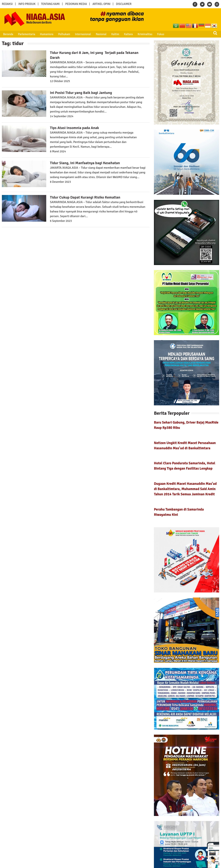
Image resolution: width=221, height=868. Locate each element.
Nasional (100, 34)
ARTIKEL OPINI (101, 4)
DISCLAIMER (124, 4)
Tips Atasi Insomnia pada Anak (75, 128)
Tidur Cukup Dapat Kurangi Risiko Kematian (85, 197)
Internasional (82, 34)
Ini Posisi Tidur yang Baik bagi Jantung (81, 93)
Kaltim (114, 34)
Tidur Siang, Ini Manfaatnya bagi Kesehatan (85, 163)
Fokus (159, 34)
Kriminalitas (144, 34)
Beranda (8, 34)
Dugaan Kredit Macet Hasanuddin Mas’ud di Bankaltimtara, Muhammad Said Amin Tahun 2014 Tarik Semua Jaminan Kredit (185, 489)
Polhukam (64, 34)
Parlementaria (26, 34)
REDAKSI (7, 4)
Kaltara (127, 34)
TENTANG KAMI (50, 4)
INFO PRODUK (27, 4)
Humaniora (46, 34)
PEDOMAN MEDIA (76, 4)
